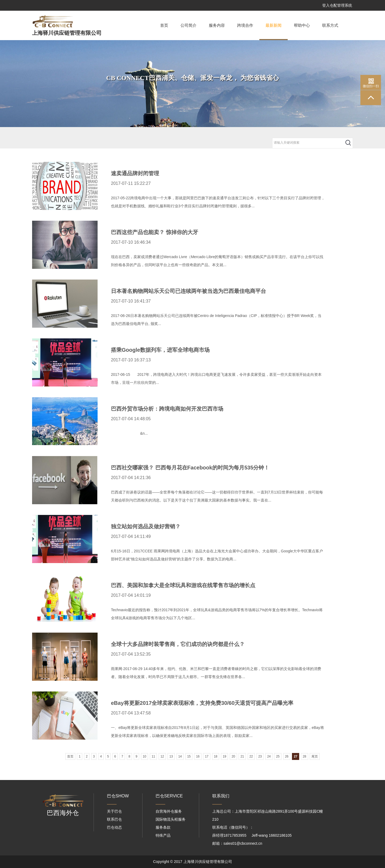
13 (171, 756)
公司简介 (188, 25)
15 (189, 756)
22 (251, 756)
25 (278, 756)
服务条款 (163, 827)
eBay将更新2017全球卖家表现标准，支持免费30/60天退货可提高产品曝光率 (202, 703)
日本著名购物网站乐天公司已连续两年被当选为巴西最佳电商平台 (188, 291)
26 (287, 756)
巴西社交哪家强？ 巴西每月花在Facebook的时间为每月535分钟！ (190, 468)
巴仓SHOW (118, 796)
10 (145, 756)
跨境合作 (245, 25)
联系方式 (330, 25)
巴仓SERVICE (169, 796)
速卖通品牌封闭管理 (135, 173)
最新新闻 (274, 32)
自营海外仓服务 (169, 811)
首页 (164, 25)
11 (153, 756)
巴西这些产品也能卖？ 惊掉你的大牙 (155, 232)
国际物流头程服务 (171, 819)
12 (162, 756)
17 (207, 756)
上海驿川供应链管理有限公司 (67, 33)
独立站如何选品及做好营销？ (146, 526)
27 (296, 756)
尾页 (315, 756)
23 (260, 756)
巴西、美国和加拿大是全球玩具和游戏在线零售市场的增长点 (183, 585)
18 (216, 756)
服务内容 (217, 25)
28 (304, 756)
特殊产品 (163, 835)
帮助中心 (302, 25)
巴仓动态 (114, 827)
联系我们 (221, 796)
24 (269, 756)
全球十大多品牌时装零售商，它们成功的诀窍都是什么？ (178, 644)
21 (242, 756)
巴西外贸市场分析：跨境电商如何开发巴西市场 (167, 409)
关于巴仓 (114, 811)
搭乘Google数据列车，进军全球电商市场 (160, 350)
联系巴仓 (114, 819)
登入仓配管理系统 (337, 5)
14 (180, 756)
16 (198, 756)
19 (224, 756)
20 (233, 756)
